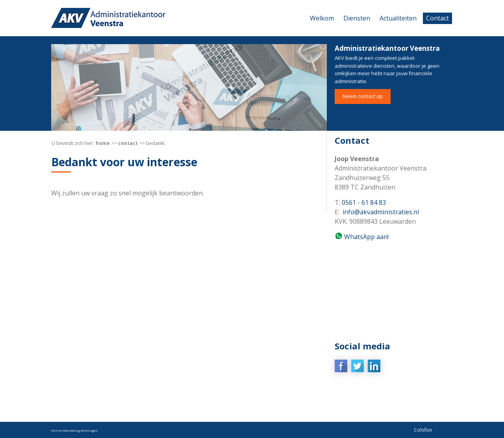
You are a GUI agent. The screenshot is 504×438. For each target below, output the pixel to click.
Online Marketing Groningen (74, 430)
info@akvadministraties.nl (381, 212)
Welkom (322, 18)
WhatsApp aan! (366, 237)
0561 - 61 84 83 (364, 202)
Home (103, 143)
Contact (437, 18)
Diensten (357, 18)
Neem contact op (363, 96)
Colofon (423, 430)
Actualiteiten (398, 18)
